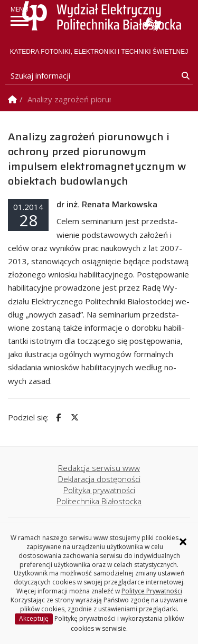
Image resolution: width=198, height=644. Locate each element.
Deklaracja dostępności (99, 479)
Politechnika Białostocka (99, 501)
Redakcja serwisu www (99, 468)
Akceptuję (34, 618)
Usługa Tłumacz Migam (153, 24)
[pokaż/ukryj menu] (20, 21)
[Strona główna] (102, 16)
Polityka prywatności (99, 490)
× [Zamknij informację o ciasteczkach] (183, 542)
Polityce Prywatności (152, 591)
